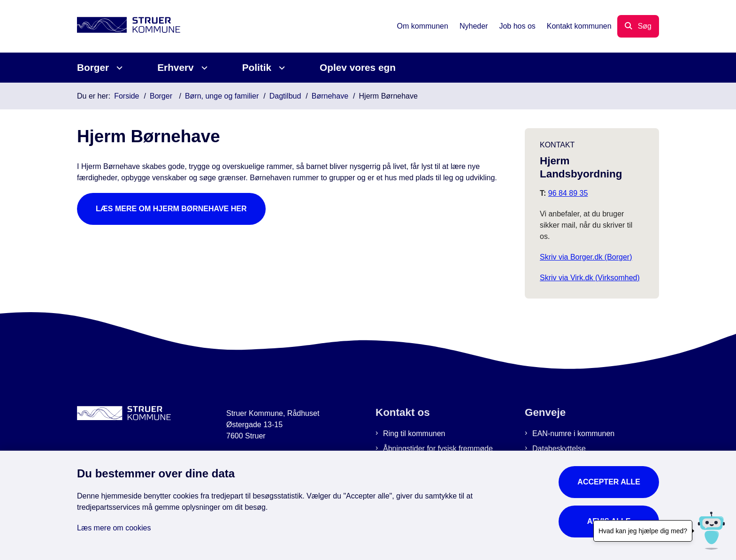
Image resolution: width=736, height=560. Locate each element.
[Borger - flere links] (118, 68)
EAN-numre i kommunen (573, 433)
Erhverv (175, 67)
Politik (257, 67)
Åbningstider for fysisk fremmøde (438, 449)
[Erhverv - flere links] (203, 68)
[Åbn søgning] (638, 26)
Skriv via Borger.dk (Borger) (586, 257)
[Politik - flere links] (280, 68)
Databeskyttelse (559, 449)
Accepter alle (609, 482)
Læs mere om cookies (114, 528)
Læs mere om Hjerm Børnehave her (171, 209)
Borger (93, 67)
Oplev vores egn (358, 67)
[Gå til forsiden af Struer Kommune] (129, 27)
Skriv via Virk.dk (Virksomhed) (590, 278)
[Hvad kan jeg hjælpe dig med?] (711, 531)
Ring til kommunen (414, 433)
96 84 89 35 (568, 193)
